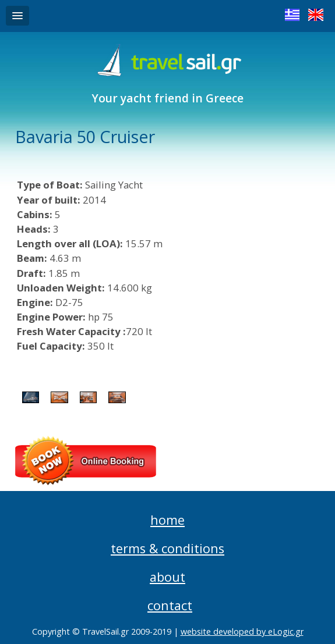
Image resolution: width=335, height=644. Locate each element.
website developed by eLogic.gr (242, 631)
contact (170, 605)
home (167, 520)
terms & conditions (167, 548)
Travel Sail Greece (167, 61)
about (167, 577)
